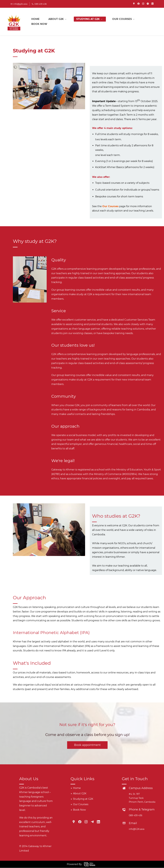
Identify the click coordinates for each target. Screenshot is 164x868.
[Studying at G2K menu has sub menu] (90, 22)
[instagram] (143, 4)
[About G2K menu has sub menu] (59, 22)
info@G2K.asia (137, 829)
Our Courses (110, 206)
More (118, 22)
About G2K (80, 794)
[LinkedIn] (98, 822)
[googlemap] (134, 4)
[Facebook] (80, 822)
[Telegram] (92, 822)
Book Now (79, 810)
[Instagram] (86, 822)
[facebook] (139, 4)
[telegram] (148, 4)
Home (77, 788)
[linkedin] (152, 4)
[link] (30, 259)
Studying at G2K (83, 799)
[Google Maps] (74, 822)
